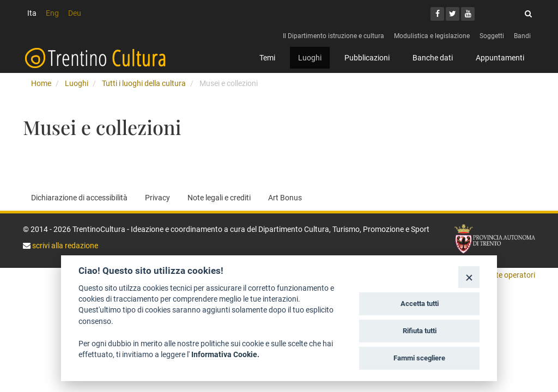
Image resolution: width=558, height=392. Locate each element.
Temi (267, 58)
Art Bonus (285, 198)
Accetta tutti (420, 304)
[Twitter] (453, 14)
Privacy (157, 198)
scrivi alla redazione (64, 246)
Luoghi (310, 58)
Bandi (522, 36)
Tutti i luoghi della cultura (144, 83)
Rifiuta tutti (420, 331)
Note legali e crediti (219, 198)
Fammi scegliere (419, 358)
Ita (32, 13)
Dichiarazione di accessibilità (79, 198)
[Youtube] (468, 14)
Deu (75, 13)
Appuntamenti (500, 58)
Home (41, 83)
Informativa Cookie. (225, 354)
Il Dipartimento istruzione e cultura (333, 36)
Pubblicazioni (367, 58)
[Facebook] (437, 14)
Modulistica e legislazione (432, 36)
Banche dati (433, 58)
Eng (52, 13)
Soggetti (492, 36)
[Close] (469, 277)
